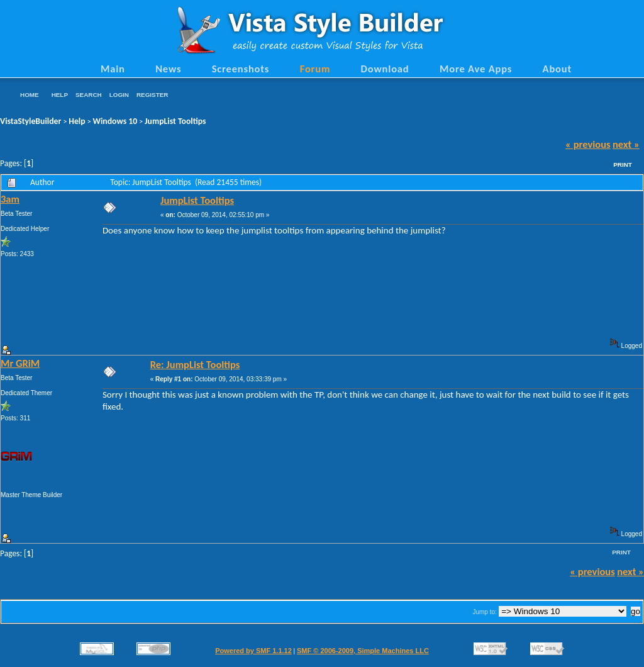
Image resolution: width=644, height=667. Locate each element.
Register (152, 95)
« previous (588, 144)
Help (60, 95)
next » (626, 144)
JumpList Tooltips (175, 121)
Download (385, 69)
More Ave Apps (476, 69)
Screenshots (241, 69)
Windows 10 (115, 121)
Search (89, 95)
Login (119, 95)
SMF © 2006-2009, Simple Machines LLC (363, 651)
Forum (315, 69)
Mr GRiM (20, 363)
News (168, 69)
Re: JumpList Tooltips (195, 364)
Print (623, 165)
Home (30, 95)
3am (10, 199)
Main (113, 69)
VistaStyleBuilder (31, 121)
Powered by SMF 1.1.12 (253, 651)
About (557, 69)
